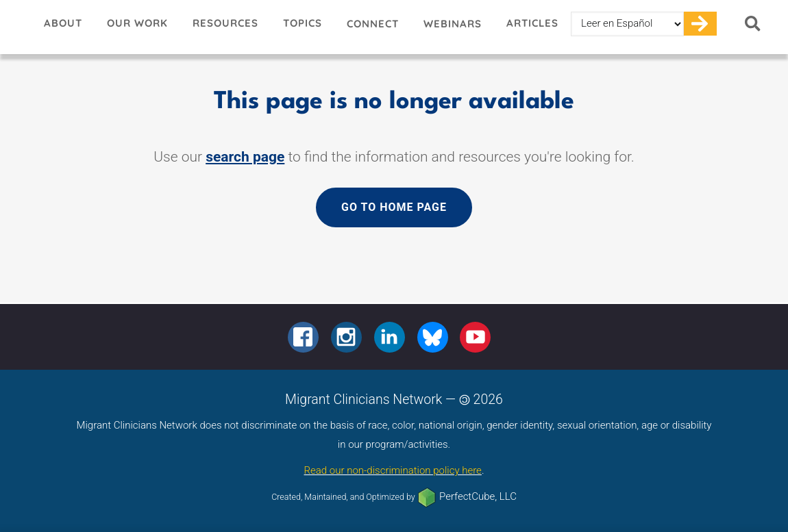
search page (245, 157)
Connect (373, 24)
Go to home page (394, 207)
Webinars (453, 24)
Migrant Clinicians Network (16, 27)
